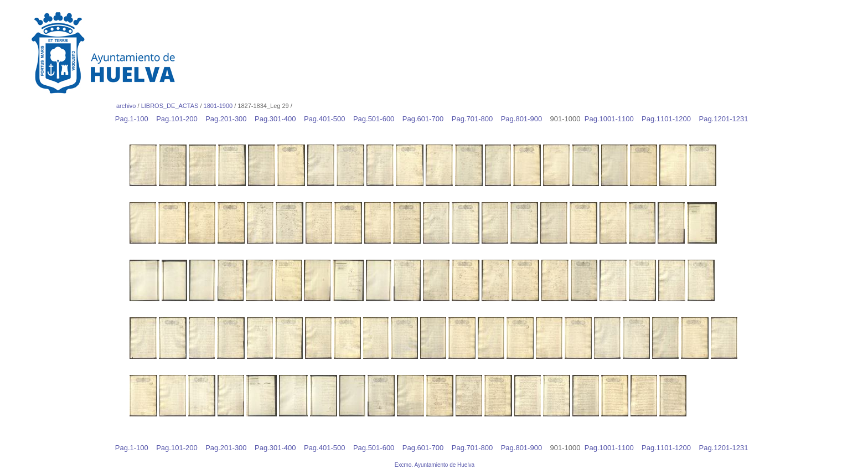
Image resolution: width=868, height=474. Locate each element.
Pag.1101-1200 (669, 119)
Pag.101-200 (180, 119)
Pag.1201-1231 (726, 119)
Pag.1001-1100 (612, 119)
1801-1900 (218, 106)
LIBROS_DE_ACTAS (170, 106)
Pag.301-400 (278, 119)
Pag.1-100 (135, 119)
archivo (126, 106)
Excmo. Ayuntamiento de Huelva (435, 465)
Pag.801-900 (525, 119)
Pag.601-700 (426, 119)
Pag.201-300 (229, 119)
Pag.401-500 (327, 119)
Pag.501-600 (377, 119)
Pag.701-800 (475, 119)
